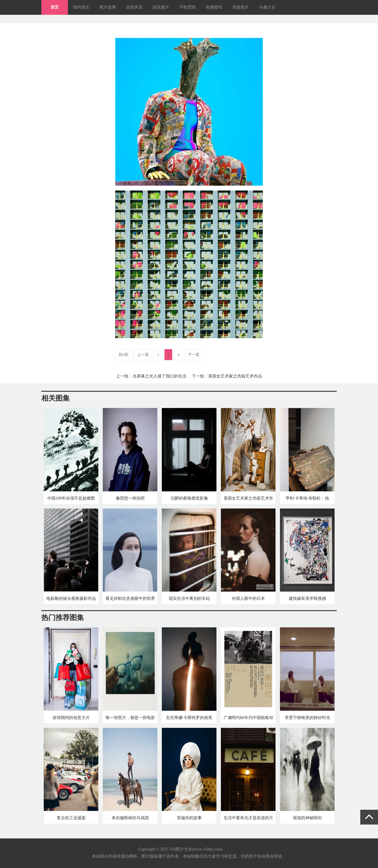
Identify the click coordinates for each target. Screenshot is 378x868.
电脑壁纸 (214, 7)
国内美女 (81, 7)
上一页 (143, 355)
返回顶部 (369, 817)
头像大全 (267, 7)
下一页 (194, 355)
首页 (55, 7)
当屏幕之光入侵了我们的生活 (159, 376)
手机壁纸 (188, 7)
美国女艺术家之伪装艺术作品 (235, 376)
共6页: (124, 355)
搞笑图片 (161, 7)
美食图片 (241, 7)
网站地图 (232, 849)
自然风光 (134, 7)
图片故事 (108, 7)
